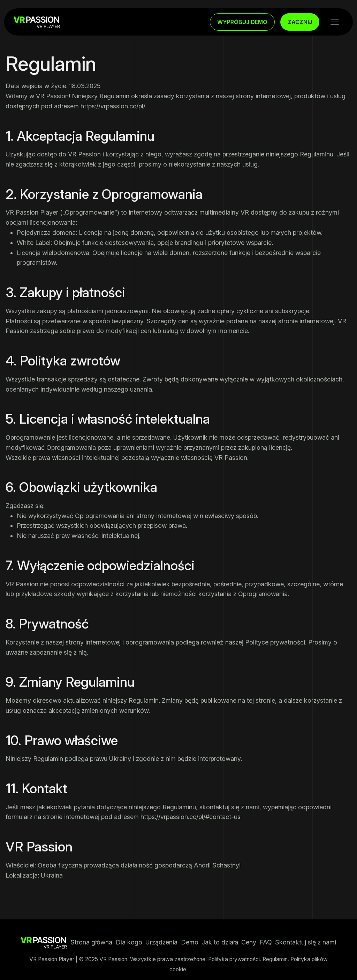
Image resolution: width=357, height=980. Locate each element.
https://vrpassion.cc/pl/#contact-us (191, 817)
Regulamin (275, 959)
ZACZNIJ (300, 22)
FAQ (266, 942)
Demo (190, 942)
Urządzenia (161, 942)
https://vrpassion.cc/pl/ (113, 106)
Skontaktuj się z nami (306, 942)
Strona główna (91, 942)
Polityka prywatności (234, 959)
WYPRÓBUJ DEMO (242, 22)
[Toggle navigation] (335, 22)
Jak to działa (220, 942)
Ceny (249, 942)
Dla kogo (129, 942)
